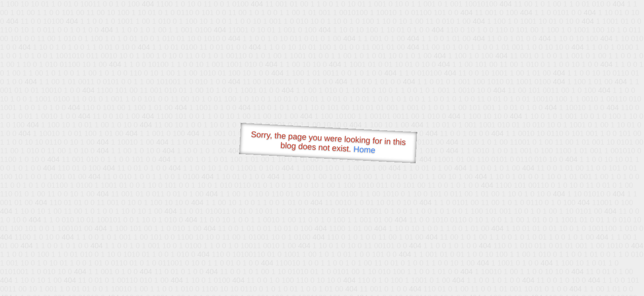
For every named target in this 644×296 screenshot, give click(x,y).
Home (364, 149)
